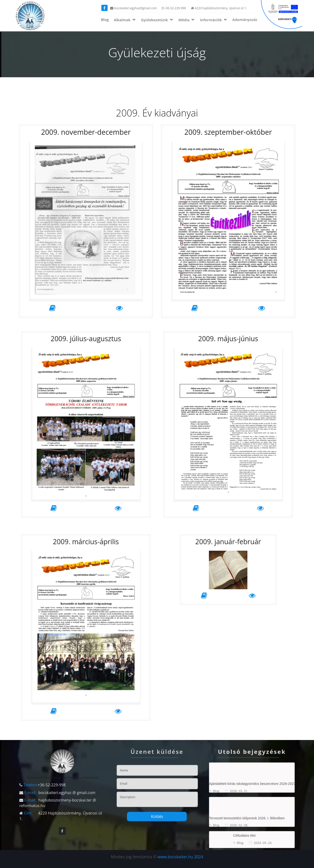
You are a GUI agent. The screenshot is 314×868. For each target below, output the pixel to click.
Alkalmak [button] (123, 20)
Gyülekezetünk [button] (155, 20)
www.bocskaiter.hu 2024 (180, 857)
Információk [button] (211, 20)
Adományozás (245, 19)
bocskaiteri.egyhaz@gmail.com (134, 8)
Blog (105, 19)
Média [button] (185, 20)
